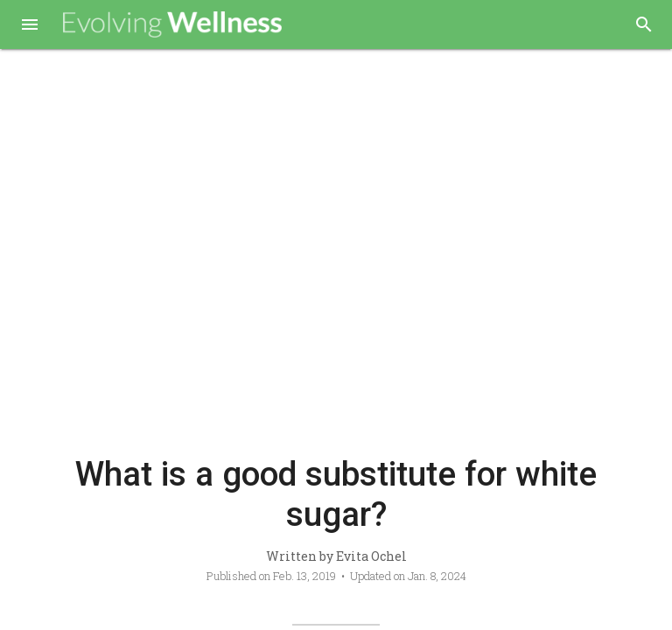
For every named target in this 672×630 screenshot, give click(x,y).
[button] (30, 26)
